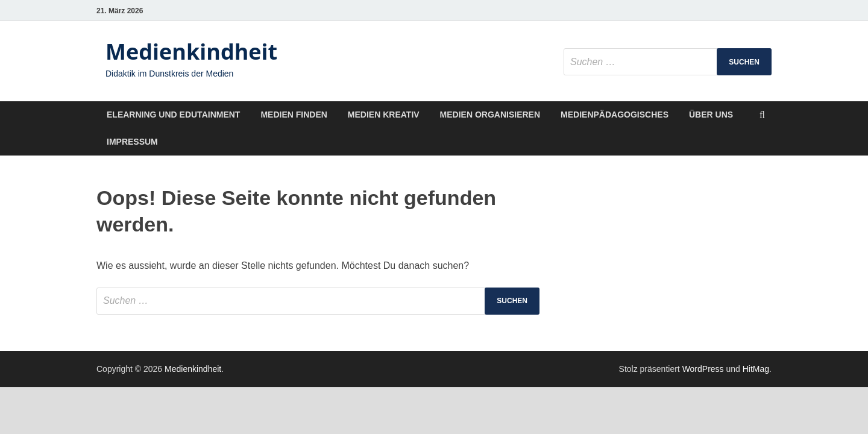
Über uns (711, 115)
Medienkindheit (191, 52)
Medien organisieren (490, 115)
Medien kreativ (384, 115)
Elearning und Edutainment (173, 115)
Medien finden (294, 115)
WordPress (703, 369)
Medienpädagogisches (615, 115)
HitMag (756, 369)
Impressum (132, 142)
